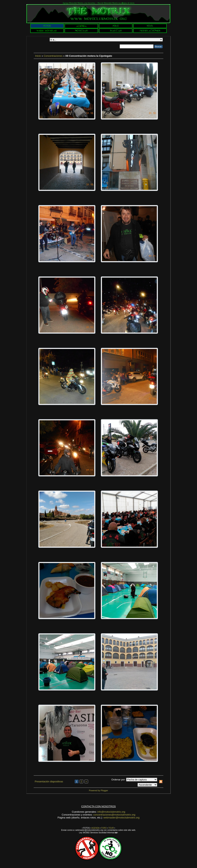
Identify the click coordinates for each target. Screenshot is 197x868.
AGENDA (95, 828)
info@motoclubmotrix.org (111, 812)
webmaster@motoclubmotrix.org (121, 818)
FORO (104, 828)
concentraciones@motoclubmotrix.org (114, 815)
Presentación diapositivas (49, 781)
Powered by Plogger (98, 790)
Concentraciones (53, 56)
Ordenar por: (119, 780)
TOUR (111, 828)
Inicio (38, 56)
